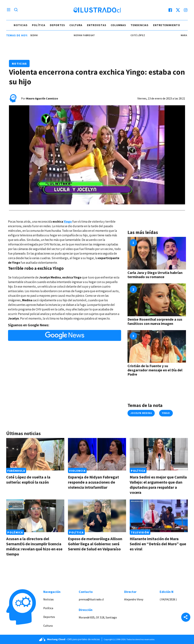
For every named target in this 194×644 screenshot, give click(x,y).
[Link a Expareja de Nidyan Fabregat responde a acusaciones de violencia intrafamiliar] (97, 454)
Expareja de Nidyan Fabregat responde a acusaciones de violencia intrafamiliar (93, 482)
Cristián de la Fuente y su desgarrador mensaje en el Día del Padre (155, 370)
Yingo (68, 222)
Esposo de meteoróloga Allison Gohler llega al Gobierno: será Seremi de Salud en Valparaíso (95, 544)
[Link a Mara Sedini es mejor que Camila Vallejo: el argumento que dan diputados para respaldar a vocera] (159, 454)
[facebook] (170, 10)
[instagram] (186, 10)
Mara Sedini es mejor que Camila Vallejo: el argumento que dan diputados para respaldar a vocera (158, 485)
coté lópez (140, 35)
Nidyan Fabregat (86, 35)
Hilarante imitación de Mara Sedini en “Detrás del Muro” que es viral (158, 544)
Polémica (15, 532)
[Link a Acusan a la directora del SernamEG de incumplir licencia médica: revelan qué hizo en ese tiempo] (35, 516)
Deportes (58, 25)
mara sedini (33, 35)
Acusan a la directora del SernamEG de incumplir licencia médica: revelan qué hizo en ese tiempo (34, 546)
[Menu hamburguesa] (9, 10)
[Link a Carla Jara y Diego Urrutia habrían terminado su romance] (157, 253)
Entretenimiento (167, 25)
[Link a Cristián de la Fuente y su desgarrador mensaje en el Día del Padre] (157, 347)
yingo (166, 413)
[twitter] (178, 10)
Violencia (77, 470)
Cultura (76, 25)
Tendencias (140, 25)
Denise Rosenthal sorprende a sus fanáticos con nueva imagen (155, 321)
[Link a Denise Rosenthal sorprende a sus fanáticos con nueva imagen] (157, 300)
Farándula (16, 470)
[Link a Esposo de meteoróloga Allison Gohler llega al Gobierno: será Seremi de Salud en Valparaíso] (97, 516)
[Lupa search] (16, 10)
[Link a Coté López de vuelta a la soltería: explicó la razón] (35, 454)
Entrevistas (97, 25)
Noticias (21, 25)
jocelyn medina (141, 413)
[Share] (186, 618)
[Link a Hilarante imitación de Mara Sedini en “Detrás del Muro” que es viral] (159, 516)
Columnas (118, 25)
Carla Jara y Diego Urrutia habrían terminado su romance (155, 275)
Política (39, 25)
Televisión (140, 532)
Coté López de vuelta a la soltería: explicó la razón (28, 480)
